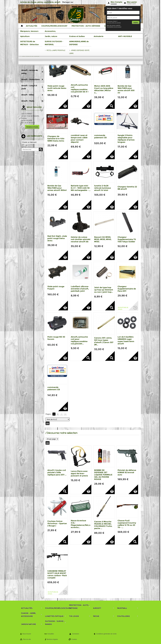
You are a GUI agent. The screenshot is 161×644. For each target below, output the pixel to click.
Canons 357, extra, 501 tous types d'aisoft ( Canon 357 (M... (104, 341)
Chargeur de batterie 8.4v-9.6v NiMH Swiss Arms (56, 139)
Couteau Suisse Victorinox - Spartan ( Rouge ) (57, 523)
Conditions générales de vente (106, 634)
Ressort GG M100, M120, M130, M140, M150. (103, 239)
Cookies (74, 639)
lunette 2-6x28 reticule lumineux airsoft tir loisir (103, 188)
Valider (136, 22)
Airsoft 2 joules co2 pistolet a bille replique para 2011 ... (57, 472)
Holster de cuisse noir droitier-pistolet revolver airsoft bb (81, 239)
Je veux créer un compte (114, 23)
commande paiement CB (100, 136)
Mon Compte (116, 2)
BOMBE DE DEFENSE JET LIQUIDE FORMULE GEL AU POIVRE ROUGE (103, 475)
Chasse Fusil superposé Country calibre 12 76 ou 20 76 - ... (127, 524)
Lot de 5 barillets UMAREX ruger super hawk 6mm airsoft (126, 340)
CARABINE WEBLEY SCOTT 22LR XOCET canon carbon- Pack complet (57, 574)
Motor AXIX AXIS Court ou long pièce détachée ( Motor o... (104, 89)
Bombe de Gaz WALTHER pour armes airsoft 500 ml (126, 89)
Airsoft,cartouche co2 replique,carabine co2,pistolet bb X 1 (80, 88)
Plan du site (27, 639)
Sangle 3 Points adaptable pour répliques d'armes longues (126, 139)
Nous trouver (27, 634)
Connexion (114, 4)
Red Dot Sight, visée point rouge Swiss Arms (57, 238)
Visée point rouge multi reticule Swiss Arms (57, 88)
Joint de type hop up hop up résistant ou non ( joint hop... (104, 290)
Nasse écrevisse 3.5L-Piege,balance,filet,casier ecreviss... (83, 524)
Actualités (51, 634)
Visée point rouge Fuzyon (56, 288)
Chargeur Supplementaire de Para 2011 (127, 289)
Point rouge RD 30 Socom (56, 338)
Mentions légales (52, 639)
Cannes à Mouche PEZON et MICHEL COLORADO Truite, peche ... (103, 525)
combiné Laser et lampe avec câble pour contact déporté (79, 139)
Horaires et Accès (32, 127)
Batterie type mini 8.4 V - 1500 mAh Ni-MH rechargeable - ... (81, 188)
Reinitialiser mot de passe (114, 27)
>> (65, 414)
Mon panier (132, 2)
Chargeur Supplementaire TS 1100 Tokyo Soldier (127, 239)
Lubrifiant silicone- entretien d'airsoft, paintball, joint (80, 289)
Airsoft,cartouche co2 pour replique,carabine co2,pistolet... (79, 340)
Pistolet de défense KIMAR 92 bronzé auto (127, 472)
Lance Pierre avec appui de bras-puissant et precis (79, 473)
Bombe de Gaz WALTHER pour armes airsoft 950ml (57, 188)
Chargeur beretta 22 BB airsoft (127, 188)
